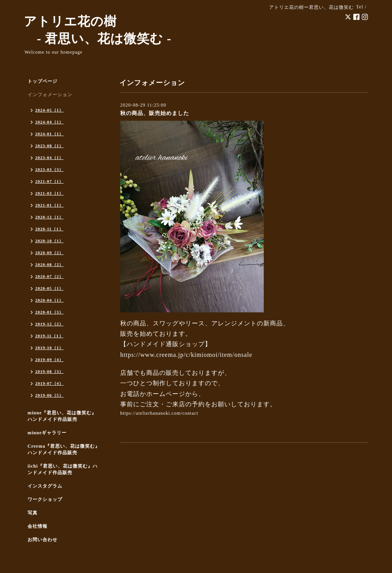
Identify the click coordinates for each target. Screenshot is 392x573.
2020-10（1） (49, 241)
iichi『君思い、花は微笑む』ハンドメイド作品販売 (63, 469)
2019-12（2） (49, 324)
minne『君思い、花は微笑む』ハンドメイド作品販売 (62, 416)
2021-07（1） (49, 181)
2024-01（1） (49, 134)
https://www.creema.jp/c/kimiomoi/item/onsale (186, 355)
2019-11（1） (49, 336)
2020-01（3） (49, 312)
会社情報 (38, 526)
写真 (33, 513)
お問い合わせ (42, 540)
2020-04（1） (49, 300)
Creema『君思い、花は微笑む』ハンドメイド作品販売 (64, 449)
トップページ (42, 81)
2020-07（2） (49, 276)
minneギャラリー (47, 433)
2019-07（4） (49, 383)
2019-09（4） (49, 360)
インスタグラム (45, 486)
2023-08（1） (49, 146)
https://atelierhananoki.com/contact (159, 413)
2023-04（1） (49, 158)
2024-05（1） (49, 110)
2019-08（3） (49, 371)
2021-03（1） (49, 193)
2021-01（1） (49, 205)
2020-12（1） (49, 217)
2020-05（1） (49, 288)
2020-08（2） (49, 264)
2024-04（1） (49, 122)
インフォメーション (50, 95)
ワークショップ (45, 499)
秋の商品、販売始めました (155, 113)
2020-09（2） (49, 253)
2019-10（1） (49, 348)
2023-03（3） (49, 169)
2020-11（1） (49, 229)
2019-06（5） (49, 395)
